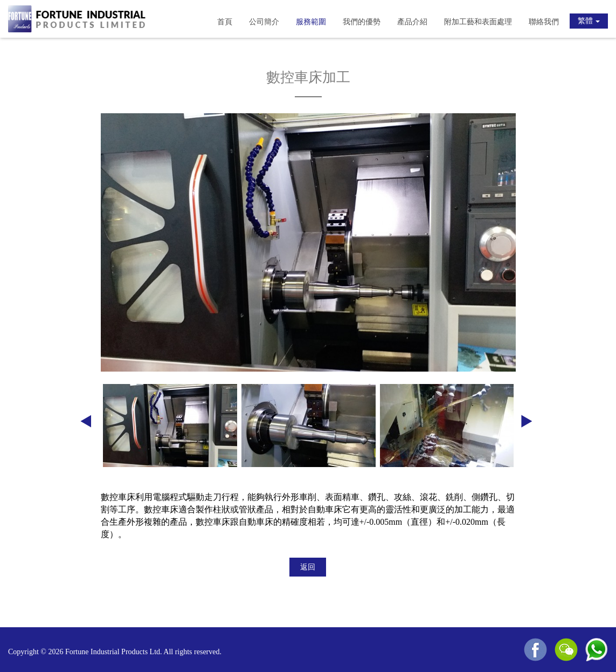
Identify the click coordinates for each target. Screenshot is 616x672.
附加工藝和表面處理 (478, 22)
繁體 (589, 21)
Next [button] (527, 426)
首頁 (225, 22)
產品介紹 (412, 22)
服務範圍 (311, 22)
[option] (308, 242)
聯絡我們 (544, 22)
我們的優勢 (362, 22)
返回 (308, 567)
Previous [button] (86, 426)
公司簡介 (264, 22)
